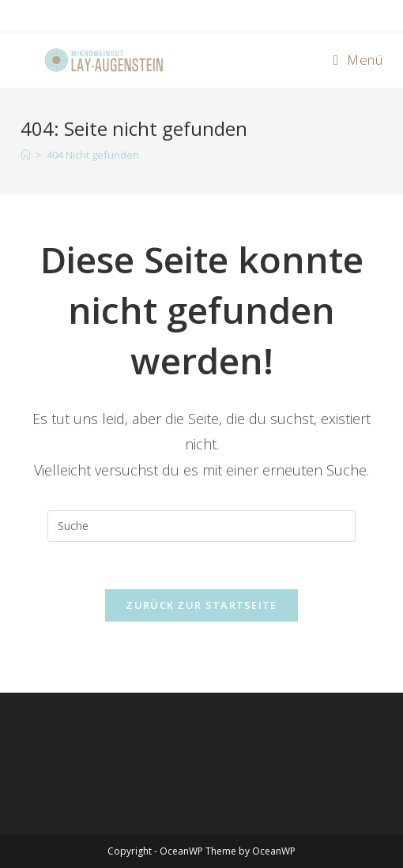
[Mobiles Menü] (358, 60)
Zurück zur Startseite (201, 605)
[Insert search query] (201, 526)
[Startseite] (26, 155)
